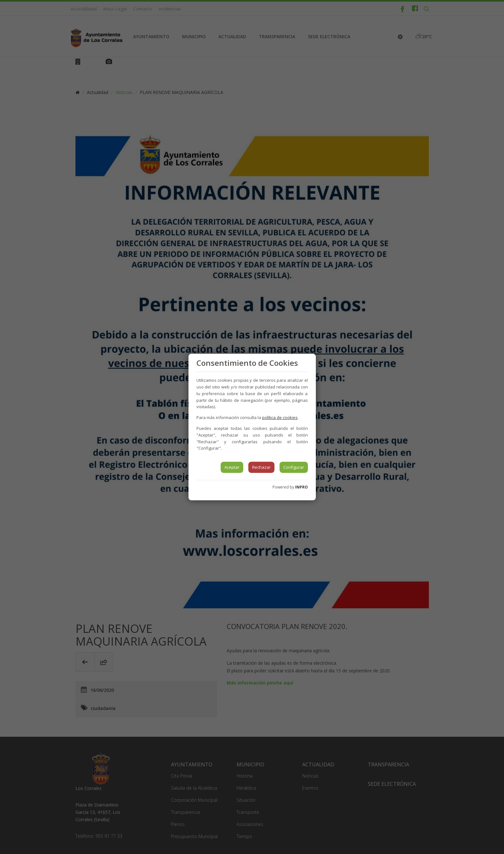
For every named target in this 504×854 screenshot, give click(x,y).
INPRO (302, 487)
